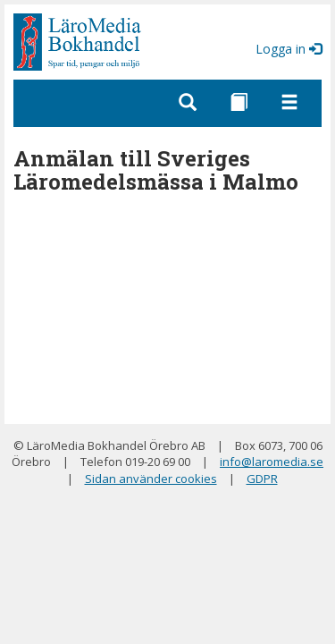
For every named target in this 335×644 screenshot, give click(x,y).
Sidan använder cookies (151, 479)
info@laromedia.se (272, 462)
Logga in (289, 49)
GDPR (262, 479)
